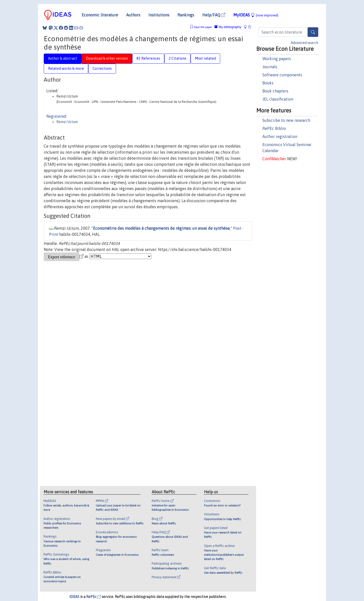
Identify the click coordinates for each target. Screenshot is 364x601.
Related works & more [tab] (66, 68)
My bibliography (228, 27)
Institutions (159, 15)
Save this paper (203, 27)
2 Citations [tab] (177, 58)
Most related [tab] (205, 58)
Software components (282, 75)
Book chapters (275, 91)
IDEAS (74, 597)
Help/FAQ (214, 15)
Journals (270, 67)
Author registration (280, 136)
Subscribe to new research (286, 120)
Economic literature (100, 15)
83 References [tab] (148, 58)
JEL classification (278, 99)
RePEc (94, 597)
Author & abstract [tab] (63, 58)
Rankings (186, 15)
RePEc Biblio (274, 128)
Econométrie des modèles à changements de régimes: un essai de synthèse (161, 228)
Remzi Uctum (67, 122)
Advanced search (304, 43)
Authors (133, 15)
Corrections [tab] (102, 68)
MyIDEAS (256, 15)
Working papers (277, 59)
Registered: (57, 116)
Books (268, 83)
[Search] (313, 32)
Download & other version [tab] (107, 58)
